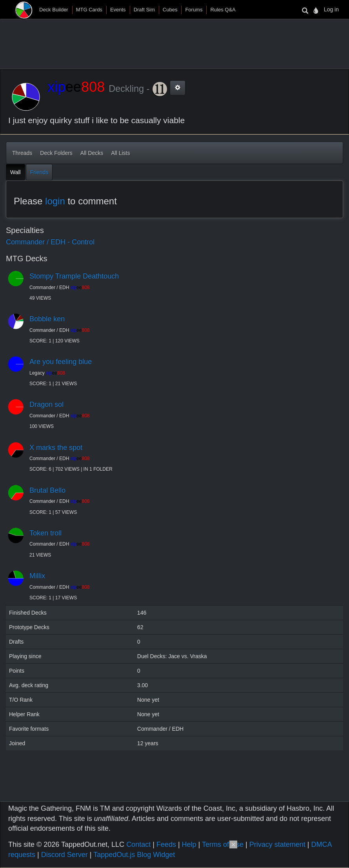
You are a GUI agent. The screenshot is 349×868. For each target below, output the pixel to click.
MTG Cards (89, 10)
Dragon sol (46, 404)
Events (118, 10)
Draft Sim (144, 10)
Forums (194, 10)
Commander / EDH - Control (50, 242)
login (55, 201)
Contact (138, 844)
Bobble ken (47, 319)
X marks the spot (56, 448)
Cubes (170, 10)
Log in (331, 9)
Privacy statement (277, 844)
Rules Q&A (223, 10)
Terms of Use (223, 844)
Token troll (45, 533)
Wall (15, 172)
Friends (39, 172)
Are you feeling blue (61, 362)
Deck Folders (56, 153)
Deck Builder (54, 10)
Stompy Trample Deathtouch (74, 276)
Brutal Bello (47, 490)
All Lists (120, 153)
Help (189, 844)
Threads (22, 153)
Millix (37, 576)
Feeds (166, 844)
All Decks (92, 153)
